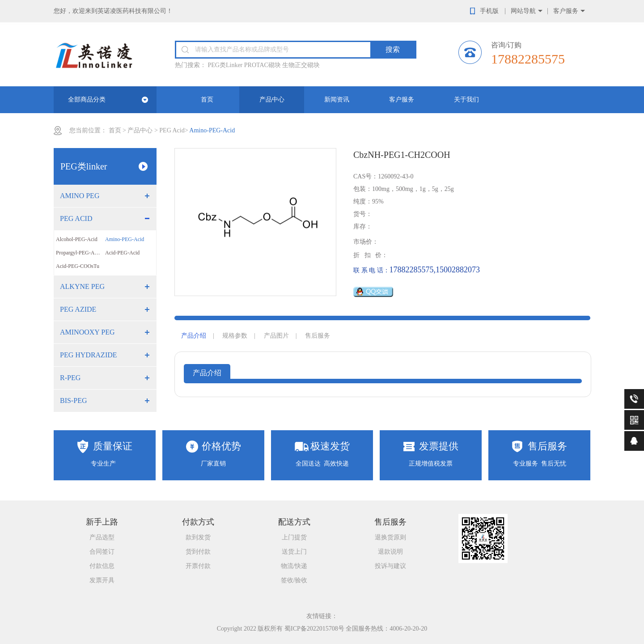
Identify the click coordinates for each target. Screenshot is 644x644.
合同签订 (102, 552)
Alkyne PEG (82, 286)
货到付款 (198, 552)
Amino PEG (80, 196)
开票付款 (198, 566)
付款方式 (198, 522)
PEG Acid (172, 130)
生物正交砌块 (301, 65)
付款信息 (102, 566)
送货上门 (294, 552)
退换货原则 (390, 537)
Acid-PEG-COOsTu (78, 266)
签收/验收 (294, 580)
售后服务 (318, 336)
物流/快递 (294, 566)
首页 (207, 100)
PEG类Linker (225, 65)
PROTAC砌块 (263, 65)
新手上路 (102, 522)
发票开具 (102, 580)
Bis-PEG (73, 400)
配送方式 (294, 522)
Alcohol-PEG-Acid (77, 239)
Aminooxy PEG (87, 332)
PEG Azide (78, 309)
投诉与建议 (390, 566)
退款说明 (390, 552)
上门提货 (294, 537)
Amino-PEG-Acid (125, 239)
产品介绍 (194, 336)
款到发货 (198, 537)
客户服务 (566, 11)
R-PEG (70, 378)
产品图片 (276, 336)
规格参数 (235, 336)
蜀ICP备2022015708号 (314, 629)
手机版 (489, 11)
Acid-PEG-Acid (122, 253)
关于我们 (466, 100)
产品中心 (272, 100)
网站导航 (523, 11)
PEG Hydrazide (89, 355)
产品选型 (102, 537)
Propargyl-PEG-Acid (78, 253)
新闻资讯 (337, 100)
